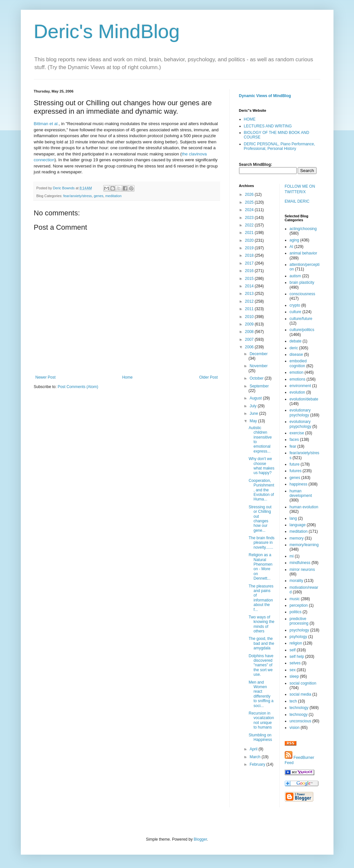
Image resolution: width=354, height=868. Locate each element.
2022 (250, 225)
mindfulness (300, 563)
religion (296, 643)
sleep (294, 676)
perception (299, 605)
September (259, 386)
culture (295, 312)
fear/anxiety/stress (78, 196)
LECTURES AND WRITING (268, 126)
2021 (250, 233)
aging (294, 240)
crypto (295, 305)
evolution (297, 392)
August (256, 398)
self (293, 650)
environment (300, 386)
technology (299, 708)
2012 (250, 301)
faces (294, 440)
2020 (250, 240)
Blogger (200, 839)
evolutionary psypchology (300, 424)
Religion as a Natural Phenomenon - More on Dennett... (260, 567)
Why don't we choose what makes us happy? (261, 466)
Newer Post (46, 377)
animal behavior (303, 253)
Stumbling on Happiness (260, 737)
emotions (297, 379)
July (254, 406)
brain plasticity (302, 282)
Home (127, 377)
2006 (250, 347)
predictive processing (299, 621)
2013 (250, 294)
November (258, 366)
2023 (250, 218)
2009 (250, 324)
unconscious (300, 721)
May (254, 421)
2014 (250, 286)
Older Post (209, 377)
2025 (250, 202)
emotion (297, 372)
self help (297, 657)
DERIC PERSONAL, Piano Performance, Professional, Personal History (280, 146)
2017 (250, 263)
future (295, 464)
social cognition (303, 683)
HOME (250, 119)
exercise (297, 433)
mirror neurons (302, 570)
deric (294, 348)
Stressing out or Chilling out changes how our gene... (260, 519)
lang (293, 518)
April (254, 749)
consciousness (302, 294)
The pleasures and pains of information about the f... (261, 598)
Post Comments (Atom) (78, 387)
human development (301, 493)
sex (293, 670)
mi (292, 556)
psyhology (298, 637)
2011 (250, 309)
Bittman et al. (46, 124)
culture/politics (302, 330)
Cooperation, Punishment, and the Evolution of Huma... (261, 490)
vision (295, 728)
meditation (113, 196)
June (254, 413)
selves (295, 663)
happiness (298, 484)
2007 (250, 340)
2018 (250, 255)
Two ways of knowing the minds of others (261, 624)
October (257, 378)
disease (296, 354)
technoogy (298, 715)
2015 (250, 279)
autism (295, 276)
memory (297, 538)
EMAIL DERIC (297, 201)
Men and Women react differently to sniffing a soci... (261, 694)
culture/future (301, 319)
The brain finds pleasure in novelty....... (261, 543)
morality (296, 581)
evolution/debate (304, 399)
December (258, 354)
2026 (250, 195)
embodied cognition (298, 363)
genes (99, 196)
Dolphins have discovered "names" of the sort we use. (261, 665)
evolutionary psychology (300, 412)
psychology (299, 630)
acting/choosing (303, 229)
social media (300, 694)
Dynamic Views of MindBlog (265, 96)
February (258, 764)
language (297, 525)
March (255, 757)
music (295, 599)
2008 (250, 332)
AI (291, 247)
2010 (250, 317)
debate (296, 341)
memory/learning (304, 545)
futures (296, 471)
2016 (250, 271)
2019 (250, 248)
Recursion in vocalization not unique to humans (261, 720)
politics (296, 612)
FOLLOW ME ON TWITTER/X (300, 189)
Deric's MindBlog (107, 31)
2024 (250, 210)
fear (293, 446)
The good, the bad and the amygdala (261, 643)
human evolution (304, 507)
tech (293, 701)
